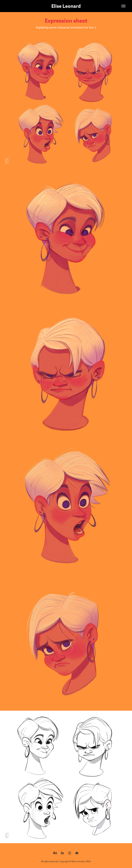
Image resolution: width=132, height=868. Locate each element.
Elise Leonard (66, 6)
